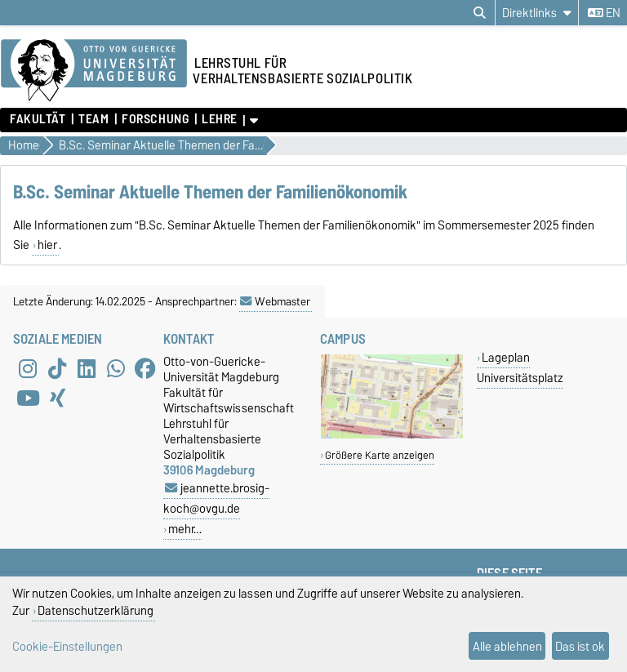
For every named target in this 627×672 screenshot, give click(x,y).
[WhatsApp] (116, 368)
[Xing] (57, 398)
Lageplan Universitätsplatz (520, 367)
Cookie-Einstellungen (67, 646)
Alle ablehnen (507, 646)
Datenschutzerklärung (96, 610)
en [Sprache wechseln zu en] (604, 13)
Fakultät (38, 119)
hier (47, 245)
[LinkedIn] (87, 368)
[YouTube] (28, 398)
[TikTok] (57, 368)
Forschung (155, 119)
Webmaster (275, 301)
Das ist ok (580, 646)
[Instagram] (28, 368)
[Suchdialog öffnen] (480, 13)
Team (93, 119)
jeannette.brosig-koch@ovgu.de (216, 498)
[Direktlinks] (537, 13)
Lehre (220, 119)
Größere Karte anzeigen (380, 455)
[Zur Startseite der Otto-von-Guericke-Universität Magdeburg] (94, 71)
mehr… (185, 529)
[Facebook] (145, 368)
